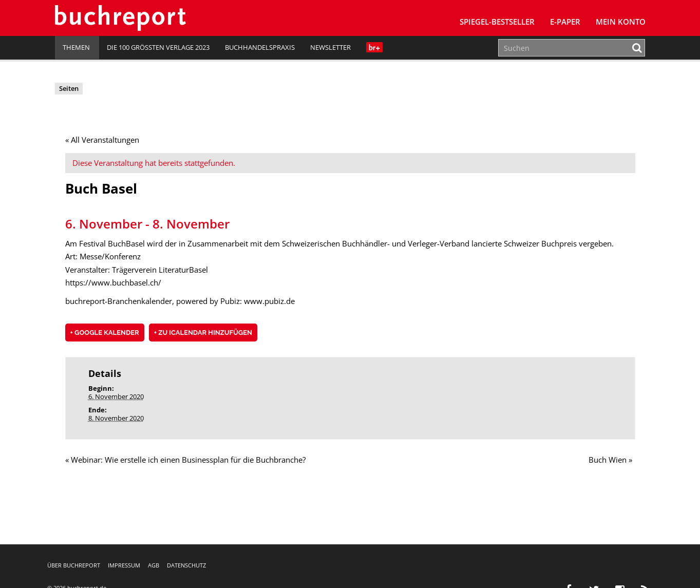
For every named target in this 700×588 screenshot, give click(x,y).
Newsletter (330, 47)
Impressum (124, 565)
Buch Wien (611, 460)
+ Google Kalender (105, 333)
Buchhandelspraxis (260, 47)
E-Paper (565, 22)
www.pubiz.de (269, 301)
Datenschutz (186, 565)
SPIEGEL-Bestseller (497, 22)
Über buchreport (74, 565)
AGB (154, 565)
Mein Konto (621, 22)
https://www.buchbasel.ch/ (113, 283)
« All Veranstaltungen (102, 140)
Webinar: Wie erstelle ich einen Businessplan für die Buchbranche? (185, 460)
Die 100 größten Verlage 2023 (158, 47)
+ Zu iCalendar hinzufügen (203, 333)
